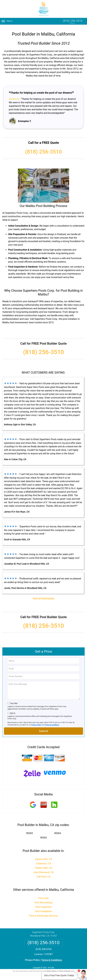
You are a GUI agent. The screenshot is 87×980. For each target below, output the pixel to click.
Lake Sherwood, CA (44, 870)
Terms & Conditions (52, 722)
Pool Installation (43, 909)
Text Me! (14, 701)
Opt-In (13, 711)
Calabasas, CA (43, 861)
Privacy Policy (36, 722)
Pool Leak (44, 896)
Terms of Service (65, 969)
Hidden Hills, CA (43, 865)
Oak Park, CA (43, 874)
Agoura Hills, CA (43, 857)
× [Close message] (75, 973)
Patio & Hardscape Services (43, 913)
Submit (43, 729)
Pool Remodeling (43, 900)
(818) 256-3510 (73, 21)
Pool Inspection (43, 904)
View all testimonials (43, 596)
